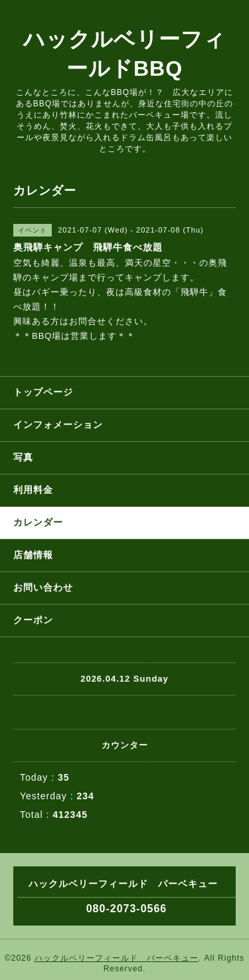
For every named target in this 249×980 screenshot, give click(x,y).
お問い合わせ (43, 587)
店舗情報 (33, 555)
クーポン (33, 620)
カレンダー (38, 522)
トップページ (43, 392)
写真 (23, 457)
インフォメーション (58, 425)
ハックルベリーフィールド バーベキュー (117, 958)
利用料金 (33, 490)
